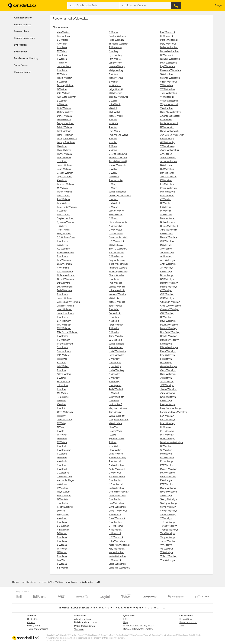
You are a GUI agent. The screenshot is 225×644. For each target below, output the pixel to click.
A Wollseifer (63, 484)
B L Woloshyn (167, 275)
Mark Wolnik (115, 112)
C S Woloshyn (167, 298)
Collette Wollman (65, 112)
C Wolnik (113, 101)
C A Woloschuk (116, 484)
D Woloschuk (115, 499)
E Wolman (62, 537)
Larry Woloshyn (168, 405)
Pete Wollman (64, 203)
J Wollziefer (63, 503)
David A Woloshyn (169, 325)
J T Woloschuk (116, 537)
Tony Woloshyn (168, 537)
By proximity (20, 45)
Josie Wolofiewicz (117, 351)
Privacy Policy (34, 626)
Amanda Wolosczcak (170, 116)
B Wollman (62, 101)
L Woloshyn (166, 401)
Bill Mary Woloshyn (169, 283)
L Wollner (62, 389)
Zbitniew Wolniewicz (118, 97)
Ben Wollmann (64, 260)
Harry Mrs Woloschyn (171, 112)
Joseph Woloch (116, 211)
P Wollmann (63, 336)
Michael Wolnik (116, 116)
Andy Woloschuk (117, 469)
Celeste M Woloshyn (170, 302)
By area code (21, 52)
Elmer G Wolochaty (118, 249)
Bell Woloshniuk (168, 222)
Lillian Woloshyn (168, 420)
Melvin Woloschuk (169, 48)
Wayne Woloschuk (169, 105)
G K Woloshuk (167, 241)
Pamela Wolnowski (118, 162)
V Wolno (113, 150)
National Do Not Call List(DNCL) (138, 626)
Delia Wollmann (64, 291)
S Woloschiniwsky (117, 458)
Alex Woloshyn (168, 260)
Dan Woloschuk (116, 503)
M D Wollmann (64, 329)
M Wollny (62, 424)
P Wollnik (61, 408)
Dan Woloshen (167, 173)
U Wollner (62, 401)
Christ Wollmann (65, 272)
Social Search (21, 65)
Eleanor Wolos (116, 431)
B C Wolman (63, 526)
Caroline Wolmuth (117, 36)
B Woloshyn (166, 272)
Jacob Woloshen (168, 177)
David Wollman (64, 120)
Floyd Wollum (64, 492)
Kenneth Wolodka (117, 294)
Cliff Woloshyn (167, 313)
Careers (31, 623)
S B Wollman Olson (66, 237)
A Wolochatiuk (116, 226)
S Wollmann (63, 348)
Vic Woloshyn (167, 549)
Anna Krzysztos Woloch (120, 196)
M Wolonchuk (115, 424)
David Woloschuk (117, 507)
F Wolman (62, 541)
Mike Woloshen (168, 192)
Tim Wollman (63, 230)
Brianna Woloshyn (169, 287)
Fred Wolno (114, 131)
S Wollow (62, 465)
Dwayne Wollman (66, 124)
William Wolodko (117, 344)
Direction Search (23, 72)
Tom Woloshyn (168, 534)
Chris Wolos (115, 427)
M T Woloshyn (167, 435)
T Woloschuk (167, 86)
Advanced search (23, 18)
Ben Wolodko (115, 313)
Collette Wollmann (66, 275)
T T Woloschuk (168, 89)
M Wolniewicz (115, 93)
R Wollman (62, 211)
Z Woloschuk (167, 108)
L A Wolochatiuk (117, 241)
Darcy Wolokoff (116, 397)
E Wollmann (63, 294)
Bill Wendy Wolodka (118, 272)
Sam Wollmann (64, 351)
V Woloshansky (168, 146)
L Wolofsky (114, 378)
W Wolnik (113, 124)
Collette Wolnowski (118, 154)
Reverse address (23, 25)
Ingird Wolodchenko (118, 264)
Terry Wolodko (116, 336)
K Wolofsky (114, 374)
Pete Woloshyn (168, 473)
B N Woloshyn (167, 279)
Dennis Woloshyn (169, 329)
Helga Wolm (63, 515)
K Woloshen (166, 181)
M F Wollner (63, 393)
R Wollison (62, 59)
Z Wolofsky (114, 382)
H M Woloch (115, 203)
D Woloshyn (166, 317)
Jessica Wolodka (117, 287)
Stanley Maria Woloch (119, 222)
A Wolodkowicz (116, 348)
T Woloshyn (166, 518)
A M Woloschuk (116, 465)
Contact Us (33, 619)
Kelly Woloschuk (117, 549)
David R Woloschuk (118, 511)
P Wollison (62, 55)
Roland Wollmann (65, 344)
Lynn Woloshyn (168, 424)
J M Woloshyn (167, 386)
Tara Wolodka (115, 306)
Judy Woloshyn (168, 393)
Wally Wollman (64, 234)
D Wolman (62, 534)
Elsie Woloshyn (168, 355)
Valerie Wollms (64, 374)
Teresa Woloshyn (169, 526)
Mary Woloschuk (168, 44)
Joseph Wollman (65, 173)
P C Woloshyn (167, 458)
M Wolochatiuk (116, 245)
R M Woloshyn (167, 484)
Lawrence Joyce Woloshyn (174, 412)
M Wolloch (62, 435)
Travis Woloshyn (168, 541)
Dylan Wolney (115, 55)
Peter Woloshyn (168, 477)
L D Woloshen (167, 184)
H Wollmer (62, 359)
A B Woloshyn (167, 253)
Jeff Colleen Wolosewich (172, 135)
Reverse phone (22, 31)
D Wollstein (62, 488)
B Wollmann (63, 256)
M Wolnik (113, 108)
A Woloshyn (166, 249)
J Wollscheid (63, 473)
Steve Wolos (115, 450)
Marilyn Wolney (116, 70)
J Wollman (62, 162)
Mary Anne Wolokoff (118, 408)
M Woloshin (166, 211)
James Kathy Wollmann (68, 302)
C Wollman (62, 105)
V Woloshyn (166, 545)
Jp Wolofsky (115, 367)
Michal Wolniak (116, 78)
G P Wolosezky (167, 143)
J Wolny (113, 184)
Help (126, 623)
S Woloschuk (167, 74)
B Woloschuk (115, 473)
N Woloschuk (167, 55)
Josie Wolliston (64, 67)
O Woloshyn (166, 450)
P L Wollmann (64, 340)
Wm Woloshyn (168, 560)
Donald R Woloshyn (170, 340)
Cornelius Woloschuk (119, 492)
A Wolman (62, 518)
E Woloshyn (166, 344)
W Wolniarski (115, 86)
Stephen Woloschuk (170, 78)
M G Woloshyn (167, 431)
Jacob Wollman (65, 165)
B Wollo (61, 431)
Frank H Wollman (65, 135)
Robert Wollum (64, 496)
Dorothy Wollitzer (65, 86)
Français (218, 6)
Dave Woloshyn (168, 321)
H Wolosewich (167, 127)
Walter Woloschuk (169, 101)
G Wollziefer (63, 499)
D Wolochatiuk (116, 234)
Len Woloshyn (167, 416)
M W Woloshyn (168, 439)
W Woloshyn (167, 553)
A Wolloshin (63, 461)
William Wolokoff (117, 416)
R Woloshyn (166, 480)
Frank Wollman (64, 131)
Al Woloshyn (166, 256)
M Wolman (62, 549)
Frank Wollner (64, 382)
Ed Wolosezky (167, 139)
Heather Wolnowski (118, 158)
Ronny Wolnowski (117, 165)
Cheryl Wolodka (116, 275)
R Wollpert (62, 469)
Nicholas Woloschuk (170, 59)
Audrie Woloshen (168, 162)
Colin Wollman (64, 108)
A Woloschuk (115, 461)
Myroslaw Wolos (117, 439)
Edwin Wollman (64, 127)
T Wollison (62, 63)
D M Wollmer (63, 355)
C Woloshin (166, 200)
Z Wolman (114, 32)
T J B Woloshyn (168, 522)
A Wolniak (113, 74)
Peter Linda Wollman (67, 207)
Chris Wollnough (65, 412)
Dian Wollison (63, 36)
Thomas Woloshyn (169, 530)
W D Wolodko (115, 340)
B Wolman (62, 522)
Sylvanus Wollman (66, 222)
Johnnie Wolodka (117, 291)
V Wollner (62, 405)
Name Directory (28, 582)
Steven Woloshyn (169, 511)
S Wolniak (113, 82)
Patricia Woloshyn (169, 469)
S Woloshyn (166, 496)
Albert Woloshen (168, 158)
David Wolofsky (116, 355)
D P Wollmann (64, 283)
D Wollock (62, 439)
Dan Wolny (114, 177)
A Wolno (113, 127)
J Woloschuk (115, 534)
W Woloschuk (167, 97)
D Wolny (113, 173)
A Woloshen (166, 154)
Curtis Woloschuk (117, 496)
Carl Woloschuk (116, 488)
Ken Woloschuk (116, 553)
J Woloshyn (166, 378)
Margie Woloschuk (169, 40)
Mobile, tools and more (85, 626)
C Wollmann (63, 268)
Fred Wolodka (115, 283)
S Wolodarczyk (116, 256)
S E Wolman (63, 568)
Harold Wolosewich (169, 131)
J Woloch (113, 207)
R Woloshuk (166, 245)
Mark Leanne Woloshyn (172, 443)
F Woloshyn (166, 359)
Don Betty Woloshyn (170, 332)
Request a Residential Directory (138, 629)
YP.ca (182, 626)
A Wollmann (63, 245)
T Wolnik (113, 120)
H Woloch (113, 200)
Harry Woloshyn (168, 374)
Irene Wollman (64, 158)
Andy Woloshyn (168, 264)
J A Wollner (63, 386)
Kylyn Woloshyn (168, 397)
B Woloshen (166, 165)
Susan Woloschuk (169, 82)
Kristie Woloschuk (117, 556)
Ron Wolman (63, 560)
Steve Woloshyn (168, 507)
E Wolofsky (114, 359)
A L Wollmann (64, 249)
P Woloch (113, 218)
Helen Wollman (64, 150)
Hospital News (186, 619)
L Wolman (62, 545)
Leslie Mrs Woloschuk (119, 568)
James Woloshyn (169, 389)
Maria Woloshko (168, 218)
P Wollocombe (64, 450)
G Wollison (62, 44)
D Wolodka (114, 279)
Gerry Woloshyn (168, 370)
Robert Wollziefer (65, 507)
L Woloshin (166, 207)
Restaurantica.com (188, 623)
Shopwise (79, 629)
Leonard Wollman (65, 184)
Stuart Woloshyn (168, 515)
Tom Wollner (63, 397)
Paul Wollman (63, 200)
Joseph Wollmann (66, 313)
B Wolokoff (114, 393)
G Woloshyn (166, 363)
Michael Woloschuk (170, 51)
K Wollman (62, 181)
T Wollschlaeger (65, 477)
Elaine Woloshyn (168, 351)
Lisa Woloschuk (168, 32)
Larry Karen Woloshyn (171, 408)
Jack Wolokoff (116, 405)
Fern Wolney (115, 59)
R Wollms (62, 370)
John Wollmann (65, 310)
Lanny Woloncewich (119, 420)
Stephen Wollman (66, 218)
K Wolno (113, 139)
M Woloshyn (166, 427)
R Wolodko (114, 329)
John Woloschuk (117, 541)
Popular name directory (26, 59)
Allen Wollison (64, 32)
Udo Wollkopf (63, 93)
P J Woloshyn (167, 461)
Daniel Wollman (64, 116)
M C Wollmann (64, 325)
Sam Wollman (64, 215)
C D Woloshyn (167, 294)
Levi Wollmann (64, 321)
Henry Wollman (64, 154)
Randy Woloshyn (168, 488)
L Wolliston (62, 70)
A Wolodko (114, 310)
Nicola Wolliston (65, 78)
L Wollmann (63, 317)
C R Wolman (63, 530)
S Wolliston (62, 82)
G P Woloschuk (116, 526)
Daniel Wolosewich (169, 124)
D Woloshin (166, 203)
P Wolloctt (62, 454)
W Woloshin (166, 215)
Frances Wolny (116, 181)
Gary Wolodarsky (117, 260)
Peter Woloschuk (168, 63)
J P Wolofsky (115, 363)
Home (15, 582)
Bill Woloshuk (166, 234)
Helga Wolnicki (116, 89)
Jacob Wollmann (65, 298)
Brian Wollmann (64, 264)
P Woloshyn (166, 454)
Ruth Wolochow (116, 253)
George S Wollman (66, 143)
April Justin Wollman (67, 97)
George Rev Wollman (67, 139)
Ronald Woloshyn (169, 492)
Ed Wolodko (114, 317)
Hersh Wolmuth (116, 40)
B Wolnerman (115, 48)
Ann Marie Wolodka (118, 268)
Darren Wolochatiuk (118, 237)
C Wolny (113, 169)
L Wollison (62, 48)
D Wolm (61, 511)
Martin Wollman (64, 192)
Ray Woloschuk (168, 67)
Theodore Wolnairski (119, 44)
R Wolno (113, 146)
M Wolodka (114, 298)
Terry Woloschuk (168, 93)
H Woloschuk (115, 530)
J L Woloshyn (167, 382)
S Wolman (62, 564)
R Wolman (62, 556)
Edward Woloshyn (169, 348)
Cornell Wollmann (65, 279)
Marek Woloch (116, 215)
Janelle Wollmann (65, 306)
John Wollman (64, 169)
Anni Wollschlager (66, 480)
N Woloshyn (166, 446)
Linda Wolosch (116, 454)
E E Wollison (63, 40)
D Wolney (114, 51)
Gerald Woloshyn (168, 367)
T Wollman (62, 226)
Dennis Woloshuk (169, 237)
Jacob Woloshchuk (170, 150)
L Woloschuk (115, 560)
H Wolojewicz (115, 386)
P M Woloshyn (167, 465)
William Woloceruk (118, 192)
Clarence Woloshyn (170, 310)
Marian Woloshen (168, 188)
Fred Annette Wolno (118, 135)
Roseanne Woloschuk (171, 70)
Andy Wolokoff (116, 389)
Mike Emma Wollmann (68, 332)
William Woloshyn (169, 556)
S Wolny (113, 188)
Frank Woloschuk (117, 518)
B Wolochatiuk (116, 230)
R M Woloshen (167, 196)
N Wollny (61, 427)
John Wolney (115, 63)
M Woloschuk (167, 36)
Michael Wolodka (117, 302)
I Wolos (112, 435)
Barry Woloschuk (117, 477)
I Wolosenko (166, 120)
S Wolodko (114, 332)
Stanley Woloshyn (169, 503)
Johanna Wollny (65, 420)
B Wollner (62, 378)
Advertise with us (82, 619)
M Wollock (62, 443)
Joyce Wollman (65, 177)
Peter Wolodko (116, 325)
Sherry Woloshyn (169, 499)
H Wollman (62, 146)
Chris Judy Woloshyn (171, 306)
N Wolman (62, 553)
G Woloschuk (115, 522)
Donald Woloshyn (169, 336)
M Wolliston (63, 74)
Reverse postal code (24, 38)
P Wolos (113, 443)
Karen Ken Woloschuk (119, 545)
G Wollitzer (62, 89)
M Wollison (62, 51)
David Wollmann (65, 287)
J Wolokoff (114, 401)
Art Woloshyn (167, 268)
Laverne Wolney (117, 67)
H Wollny (61, 416)
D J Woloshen (167, 169)
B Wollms (62, 363)
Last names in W (45, 582)
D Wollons (62, 458)
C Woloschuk (115, 480)
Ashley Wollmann (65, 253)
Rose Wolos (114, 446)
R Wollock (62, 446)
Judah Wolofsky (117, 370)
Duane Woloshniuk (169, 226)
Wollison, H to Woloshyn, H (67, 582)
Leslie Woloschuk (117, 564)
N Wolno (113, 143)
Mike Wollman (64, 196)
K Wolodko (114, 321)
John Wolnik (115, 105)
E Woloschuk (115, 515)
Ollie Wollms (63, 367)
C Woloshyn (166, 291)
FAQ (125, 619)
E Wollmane (63, 241)
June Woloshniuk (169, 230)
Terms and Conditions (38, 629)
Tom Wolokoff (115, 412)
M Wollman (62, 188)
